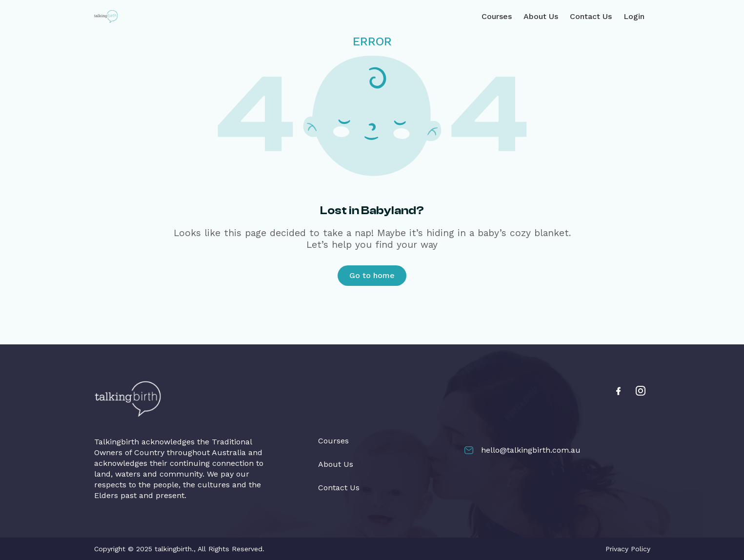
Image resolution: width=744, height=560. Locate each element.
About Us (541, 16)
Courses (497, 16)
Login (634, 16)
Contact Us (591, 16)
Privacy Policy (628, 549)
